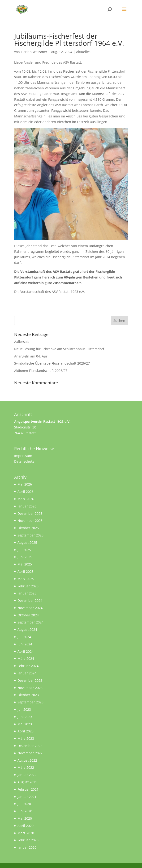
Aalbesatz (22, 342)
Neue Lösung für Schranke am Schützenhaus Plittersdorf (59, 349)
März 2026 (26, 499)
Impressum (23, 456)
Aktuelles (83, 52)
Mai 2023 (25, 724)
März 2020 (26, 833)
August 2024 (27, 629)
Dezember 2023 (30, 680)
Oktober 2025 (28, 528)
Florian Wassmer (34, 52)
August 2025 (27, 542)
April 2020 (26, 826)
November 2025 (30, 521)
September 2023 (30, 702)
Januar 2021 (27, 797)
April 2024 (26, 651)
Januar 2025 (27, 593)
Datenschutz (24, 461)
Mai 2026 (25, 484)
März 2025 (26, 579)
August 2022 (27, 760)
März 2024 (26, 658)
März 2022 (26, 767)
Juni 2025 (25, 557)
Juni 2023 (25, 717)
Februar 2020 (28, 840)
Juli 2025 (24, 550)
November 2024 (30, 608)
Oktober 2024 (28, 615)
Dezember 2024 (30, 600)
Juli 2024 (24, 637)
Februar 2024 (28, 666)
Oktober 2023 (28, 695)
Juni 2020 (25, 811)
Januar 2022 (27, 775)
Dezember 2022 (30, 746)
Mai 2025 (25, 564)
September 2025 (30, 535)
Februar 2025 (28, 586)
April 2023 (26, 731)
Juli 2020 (24, 804)
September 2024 (30, 622)
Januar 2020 (27, 847)
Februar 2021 (28, 789)
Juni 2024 (25, 644)
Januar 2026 (27, 506)
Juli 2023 (24, 709)
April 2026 (26, 492)
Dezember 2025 (30, 513)
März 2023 (26, 738)
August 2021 (27, 782)
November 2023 (30, 688)
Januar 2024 (27, 673)
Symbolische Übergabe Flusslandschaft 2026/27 (52, 363)
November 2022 (30, 753)
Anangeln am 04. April (32, 356)
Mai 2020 (25, 818)
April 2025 (26, 571)
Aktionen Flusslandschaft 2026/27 (41, 371)
